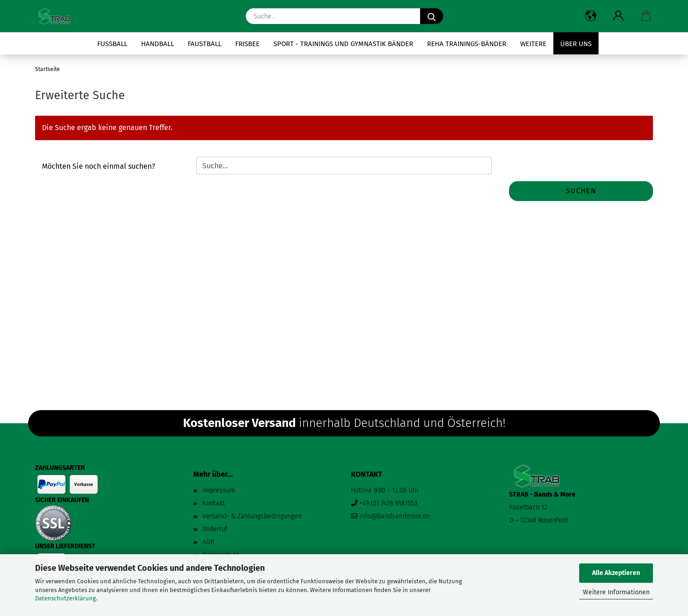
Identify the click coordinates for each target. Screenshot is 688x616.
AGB (208, 542)
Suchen (581, 191)
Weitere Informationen (616, 592)
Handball (157, 44)
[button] (591, 16)
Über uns (576, 44)
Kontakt (214, 503)
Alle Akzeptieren (616, 573)
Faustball (205, 44)
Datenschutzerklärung (65, 598)
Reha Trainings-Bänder (467, 44)
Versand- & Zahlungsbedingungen (252, 516)
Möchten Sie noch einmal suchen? (98, 166)
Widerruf (215, 529)
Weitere (533, 44)
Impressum (219, 490)
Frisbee (247, 44)
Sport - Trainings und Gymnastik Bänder (343, 44)
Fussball (112, 44)
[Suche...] (432, 16)
